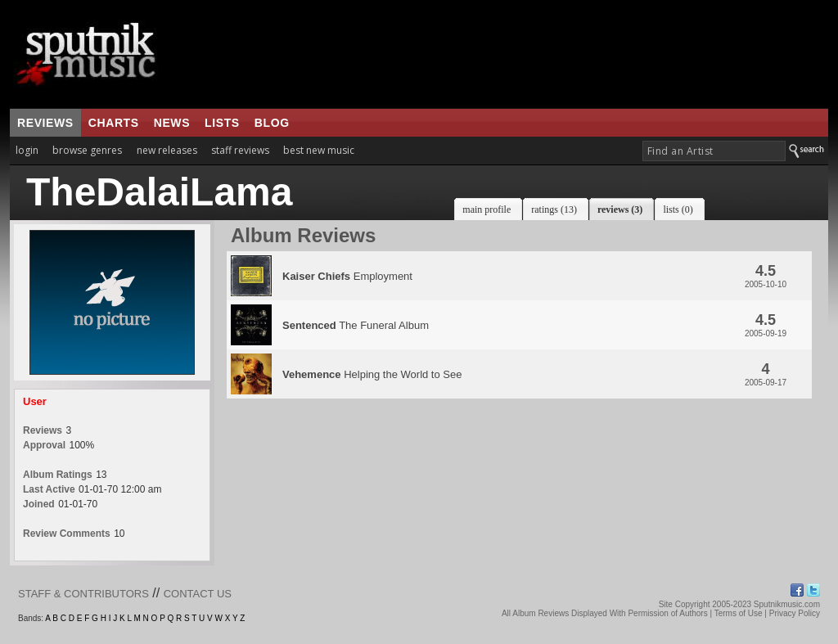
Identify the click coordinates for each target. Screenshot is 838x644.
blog (272, 123)
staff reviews (240, 150)
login (27, 150)
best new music (319, 150)
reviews (45, 123)
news (172, 123)
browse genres (87, 150)
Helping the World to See (372, 374)
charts (114, 123)
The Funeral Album (356, 325)
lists (222, 123)
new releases (167, 150)
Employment (347, 276)
